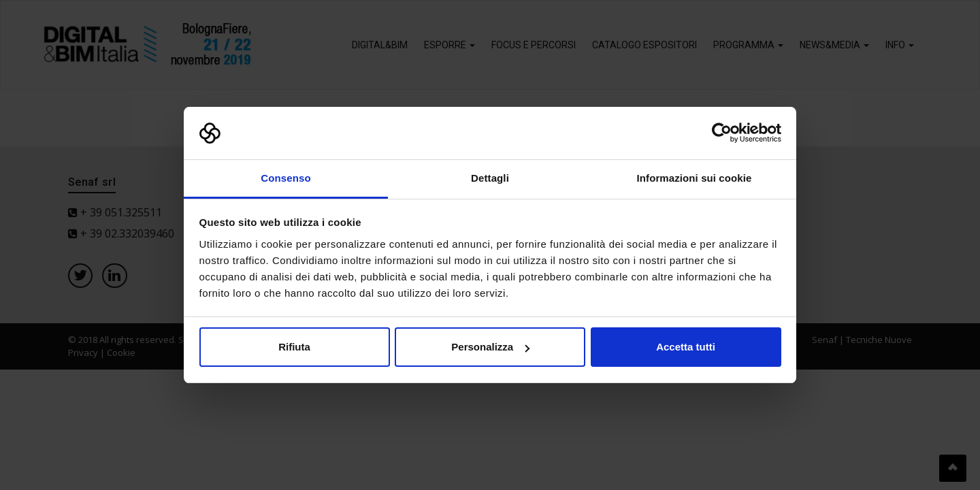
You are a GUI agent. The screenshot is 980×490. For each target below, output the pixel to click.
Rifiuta (294, 347)
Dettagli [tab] (490, 178)
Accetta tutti (686, 347)
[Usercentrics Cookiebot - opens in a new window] (722, 133)
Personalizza (490, 347)
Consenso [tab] (285, 178)
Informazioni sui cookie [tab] (695, 178)
